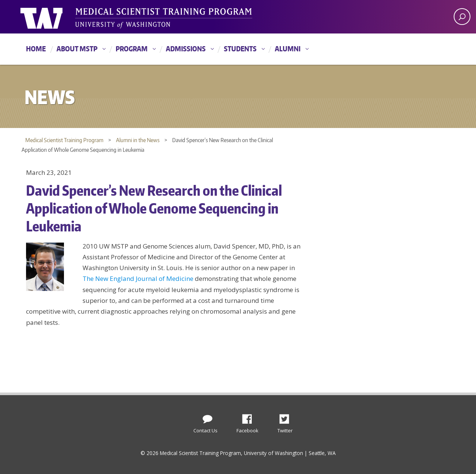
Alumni (288, 49)
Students (240, 49)
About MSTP (77, 49)
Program (132, 49)
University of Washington (51, 17)
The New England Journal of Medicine (138, 278)
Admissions (186, 49)
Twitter (287, 417)
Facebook (250, 417)
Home (36, 49)
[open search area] (462, 17)
